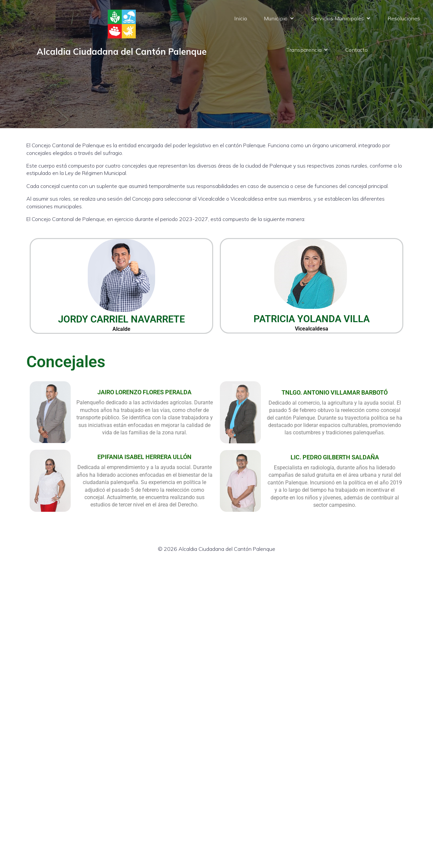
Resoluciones (404, 18)
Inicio (241, 18)
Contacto (356, 50)
